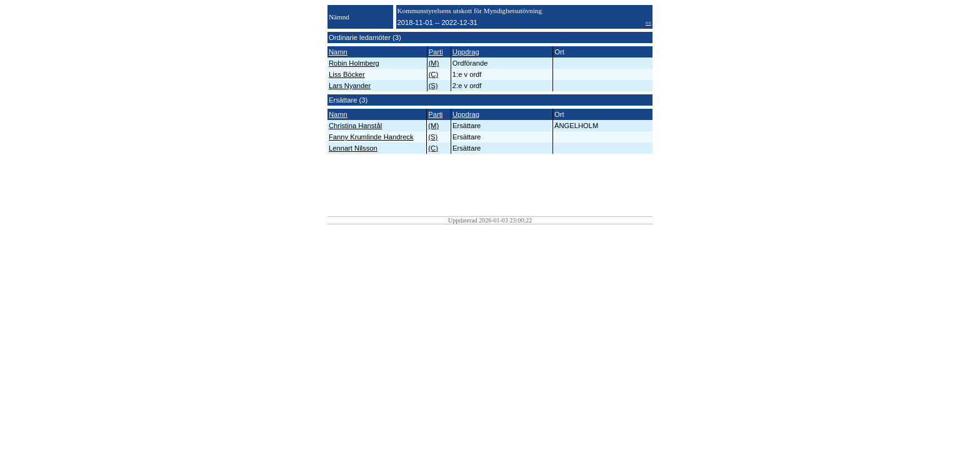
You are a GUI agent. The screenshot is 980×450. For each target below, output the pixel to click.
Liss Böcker (347, 74)
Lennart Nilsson (353, 148)
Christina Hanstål (355, 126)
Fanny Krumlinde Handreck (371, 137)
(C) (434, 74)
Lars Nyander (350, 86)
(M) (434, 63)
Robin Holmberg (354, 63)
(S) (433, 86)
